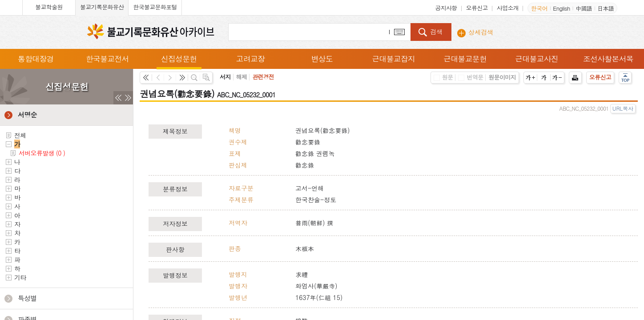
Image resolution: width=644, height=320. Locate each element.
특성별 (27, 298)
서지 (225, 77)
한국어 (539, 8)
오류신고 (477, 8)
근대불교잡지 (394, 59)
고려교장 (250, 59)
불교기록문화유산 (102, 7)
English (561, 8)
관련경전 (263, 77)
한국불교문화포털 (155, 7)
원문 (443, 77)
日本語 (606, 8)
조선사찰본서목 (608, 59)
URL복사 (623, 108)
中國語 (584, 8)
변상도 (322, 59)
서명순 (27, 114)
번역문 (471, 77)
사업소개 (508, 8)
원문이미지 (502, 77)
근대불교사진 (537, 59)
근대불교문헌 (465, 59)
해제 (242, 77)
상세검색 (481, 32)
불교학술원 (49, 7)
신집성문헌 (179, 59)
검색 (436, 32)
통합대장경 (36, 59)
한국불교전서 (107, 59)
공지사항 (446, 8)
